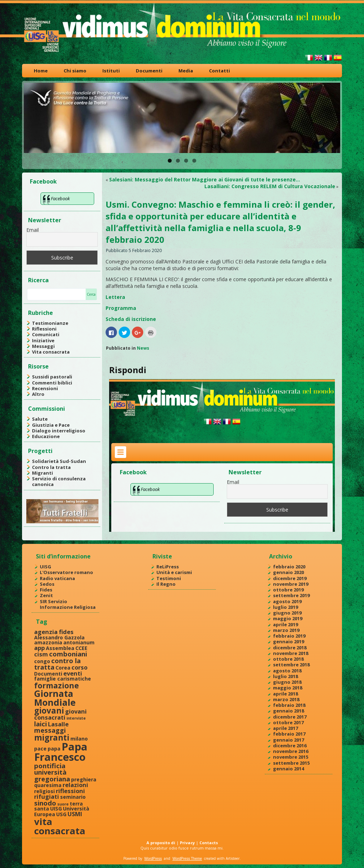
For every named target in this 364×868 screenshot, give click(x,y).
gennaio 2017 (288, 740)
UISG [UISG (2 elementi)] (56, 809)
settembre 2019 (291, 595)
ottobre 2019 (288, 590)
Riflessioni (44, 329)
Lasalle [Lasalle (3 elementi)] (58, 724)
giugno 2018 (287, 682)
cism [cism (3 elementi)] (41, 654)
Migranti (42, 473)
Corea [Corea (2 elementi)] (63, 668)
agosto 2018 (287, 671)
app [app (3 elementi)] (39, 648)
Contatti (220, 71)
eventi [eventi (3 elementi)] (73, 673)
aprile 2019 (285, 624)
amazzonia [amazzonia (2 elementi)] (48, 642)
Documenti (149, 71)
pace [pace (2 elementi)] (40, 749)
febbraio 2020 (289, 567)
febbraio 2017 (289, 734)
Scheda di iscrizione (131, 319)
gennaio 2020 (288, 572)
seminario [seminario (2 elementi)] (73, 797)
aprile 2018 (285, 694)
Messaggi (43, 346)
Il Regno (166, 584)
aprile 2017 (285, 728)
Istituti (111, 71)
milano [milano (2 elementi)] (79, 739)
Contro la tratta (51, 467)
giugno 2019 (287, 613)
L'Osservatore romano (66, 572)
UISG (45, 567)
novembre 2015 (291, 757)
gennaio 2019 (288, 642)
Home (41, 71)
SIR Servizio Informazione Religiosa (68, 604)
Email (33, 230)
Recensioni (45, 388)
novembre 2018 (291, 653)
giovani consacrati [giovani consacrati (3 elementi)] (60, 714)
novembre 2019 (291, 584)
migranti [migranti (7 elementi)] (52, 738)
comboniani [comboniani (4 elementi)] (68, 654)
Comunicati (46, 334)
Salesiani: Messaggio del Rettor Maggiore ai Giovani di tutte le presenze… (205, 179)
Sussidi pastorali (52, 377)
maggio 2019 (288, 618)
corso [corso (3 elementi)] (79, 667)
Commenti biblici (52, 383)
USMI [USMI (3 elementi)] (75, 814)
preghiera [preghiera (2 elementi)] (84, 779)
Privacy (187, 843)
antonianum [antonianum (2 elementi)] (79, 642)
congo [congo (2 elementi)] (42, 661)
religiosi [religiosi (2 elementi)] (44, 791)
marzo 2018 (286, 699)
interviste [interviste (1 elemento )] (76, 718)
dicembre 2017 (290, 717)
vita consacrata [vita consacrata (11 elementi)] (60, 826)
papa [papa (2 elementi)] (54, 749)
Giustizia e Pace (51, 425)
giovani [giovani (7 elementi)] (49, 711)
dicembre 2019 (290, 578)
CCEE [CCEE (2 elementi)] (81, 648)
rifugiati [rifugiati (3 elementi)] (47, 796)
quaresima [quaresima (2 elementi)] (48, 785)
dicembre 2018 (290, 648)
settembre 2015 (291, 763)
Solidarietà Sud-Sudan (59, 461)
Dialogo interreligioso (59, 431)
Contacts (209, 843)
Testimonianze (50, 323)
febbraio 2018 (289, 705)
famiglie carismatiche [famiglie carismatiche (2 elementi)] (63, 679)
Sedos (47, 584)
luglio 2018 (285, 676)
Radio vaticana (57, 578)
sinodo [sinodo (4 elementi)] (45, 803)
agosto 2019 (287, 601)
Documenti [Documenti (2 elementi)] (48, 674)
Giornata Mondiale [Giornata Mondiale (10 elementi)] (55, 698)
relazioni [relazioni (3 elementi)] (75, 785)
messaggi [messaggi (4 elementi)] (50, 730)
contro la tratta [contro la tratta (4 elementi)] (57, 664)
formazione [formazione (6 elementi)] (57, 685)
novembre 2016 (291, 751)
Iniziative (43, 340)
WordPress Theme (187, 859)
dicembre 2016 (290, 746)
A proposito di (161, 843)
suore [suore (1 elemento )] (63, 804)
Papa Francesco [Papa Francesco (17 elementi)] (61, 752)
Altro (38, 394)
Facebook (43, 181)
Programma (121, 308)
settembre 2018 (291, 665)
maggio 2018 (288, 688)
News (143, 348)
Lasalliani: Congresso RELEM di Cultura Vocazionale (270, 186)
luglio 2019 (285, 607)
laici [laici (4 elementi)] (41, 724)
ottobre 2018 (288, 659)
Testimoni (169, 578)
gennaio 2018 (288, 711)
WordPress (153, 859)
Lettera (115, 297)
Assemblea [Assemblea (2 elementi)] (60, 648)
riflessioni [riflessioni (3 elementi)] (70, 791)
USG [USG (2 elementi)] (61, 814)
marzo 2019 (286, 630)
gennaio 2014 (288, 769)
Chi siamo (75, 71)
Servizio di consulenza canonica (59, 481)
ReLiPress (168, 567)
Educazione (46, 436)
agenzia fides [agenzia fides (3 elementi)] (54, 632)
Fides (46, 590)
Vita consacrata (51, 352)
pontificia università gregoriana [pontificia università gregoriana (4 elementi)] (52, 772)
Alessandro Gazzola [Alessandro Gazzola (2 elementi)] (59, 637)
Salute (40, 419)
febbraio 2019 (289, 636)
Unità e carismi (174, 572)
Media (186, 71)
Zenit (46, 595)
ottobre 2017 (288, 722)
